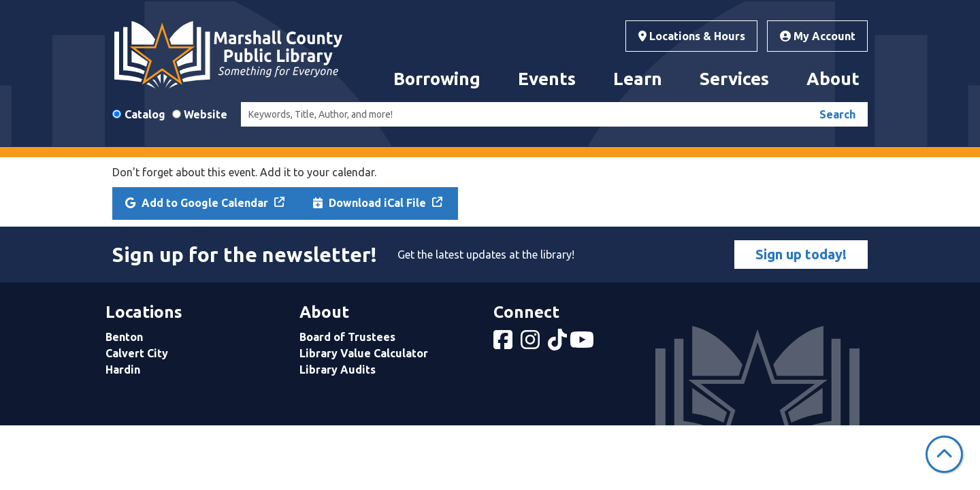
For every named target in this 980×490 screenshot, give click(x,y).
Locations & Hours (692, 36)
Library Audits (338, 370)
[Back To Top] (944, 454)
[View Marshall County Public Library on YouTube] (583, 344)
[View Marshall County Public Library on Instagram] (532, 344)
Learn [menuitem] (638, 79)
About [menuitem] (833, 79)
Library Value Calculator (364, 353)
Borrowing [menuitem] (437, 79)
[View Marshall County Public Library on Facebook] (504, 344)
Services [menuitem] (734, 79)
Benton (124, 337)
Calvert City (137, 353)
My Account (818, 36)
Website (206, 114)
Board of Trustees (347, 337)
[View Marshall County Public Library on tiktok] (559, 344)
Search (837, 114)
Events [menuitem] (547, 79)
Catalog (145, 114)
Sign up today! (801, 254)
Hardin (123, 370)
